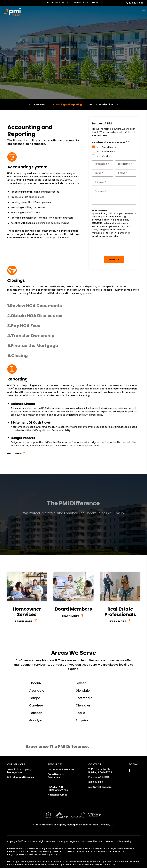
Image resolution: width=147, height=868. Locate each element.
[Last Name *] (126, 164)
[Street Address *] (114, 182)
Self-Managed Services (21, 777)
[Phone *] (126, 173)
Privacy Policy (124, 841)
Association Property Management (19, 771)
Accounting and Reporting (67, 104)
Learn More (24, 621)
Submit (114, 259)
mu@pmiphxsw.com (100, 787)
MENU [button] (143, 12)
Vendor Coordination (101, 104)
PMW (100, 841)
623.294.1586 (136, 3)
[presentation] (113, 247)
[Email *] (103, 173)
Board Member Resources (56, 776)
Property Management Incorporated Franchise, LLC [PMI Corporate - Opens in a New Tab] (85, 825)
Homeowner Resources (61, 769)
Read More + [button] (73, 453)
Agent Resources (58, 795)
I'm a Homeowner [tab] (106, 152)
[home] (12, 12)
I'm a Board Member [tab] (107, 147)
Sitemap (110, 841)
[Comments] (114, 196)
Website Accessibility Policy (43, 854)
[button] (73, 306)
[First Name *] (103, 164)
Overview (39, 104)
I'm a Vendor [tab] (103, 156)
